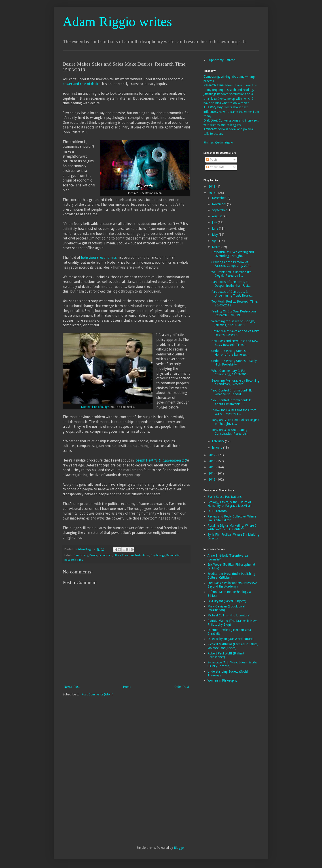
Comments (215, 167)
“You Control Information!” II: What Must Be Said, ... (232, 392)
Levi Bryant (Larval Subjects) (227, 601)
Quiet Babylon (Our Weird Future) (231, 639)
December (219, 198)
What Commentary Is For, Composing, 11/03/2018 (230, 373)
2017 (212, 455)
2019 (212, 186)
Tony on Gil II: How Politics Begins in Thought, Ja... (235, 422)
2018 (212, 193)
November (219, 204)
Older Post (182, 687)
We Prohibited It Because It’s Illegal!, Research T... (231, 274)
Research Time (74, 560)
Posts (212, 160)
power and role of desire (82, 84)
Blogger (179, 848)
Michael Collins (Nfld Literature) (229, 615)
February (218, 441)
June (215, 229)
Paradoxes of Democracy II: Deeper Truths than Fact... (231, 284)
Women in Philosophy (222, 680)
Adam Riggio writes (117, 21)
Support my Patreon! (222, 60)
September (220, 210)
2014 (212, 473)
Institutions (142, 555)
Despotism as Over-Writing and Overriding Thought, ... (233, 254)
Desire (93, 555)
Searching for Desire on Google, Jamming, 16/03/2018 (233, 323)
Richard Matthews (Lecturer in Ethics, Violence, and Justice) (233, 646)
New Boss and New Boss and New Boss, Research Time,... (235, 343)
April (216, 241)
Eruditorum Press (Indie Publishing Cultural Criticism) (231, 576)
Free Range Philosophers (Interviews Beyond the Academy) (232, 585)
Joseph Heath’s (160, 460)
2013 (212, 479)
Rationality (173, 555)
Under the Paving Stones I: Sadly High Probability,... (234, 363)
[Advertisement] (221, 757)
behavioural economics (99, 258)
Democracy (81, 555)
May (215, 235)
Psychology (158, 555)
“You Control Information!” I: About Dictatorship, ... (231, 402)
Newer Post (72, 687)
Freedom (128, 555)
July (215, 222)
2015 (212, 467)
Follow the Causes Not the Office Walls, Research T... (234, 412)
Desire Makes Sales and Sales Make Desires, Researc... (235, 333)
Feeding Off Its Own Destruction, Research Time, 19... (234, 313)
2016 (212, 461)
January (218, 447)
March (217, 247)
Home (127, 687)
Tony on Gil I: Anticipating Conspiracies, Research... (230, 432)
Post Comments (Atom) (97, 694)
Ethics (117, 555)
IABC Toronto (217, 511)
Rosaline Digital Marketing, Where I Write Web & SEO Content (232, 527)
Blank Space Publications (225, 497)
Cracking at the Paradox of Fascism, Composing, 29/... (231, 264)
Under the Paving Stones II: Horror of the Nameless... (230, 353)
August (217, 216)
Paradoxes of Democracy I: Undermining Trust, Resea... (232, 294)
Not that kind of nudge (95, 407)
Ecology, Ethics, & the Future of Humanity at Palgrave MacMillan (230, 504)
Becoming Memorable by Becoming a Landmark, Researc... (235, 382)
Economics (106, 555)
